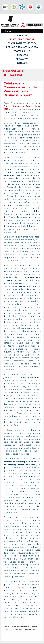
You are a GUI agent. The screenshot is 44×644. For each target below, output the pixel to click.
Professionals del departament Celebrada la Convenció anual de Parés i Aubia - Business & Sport (21, 630)
